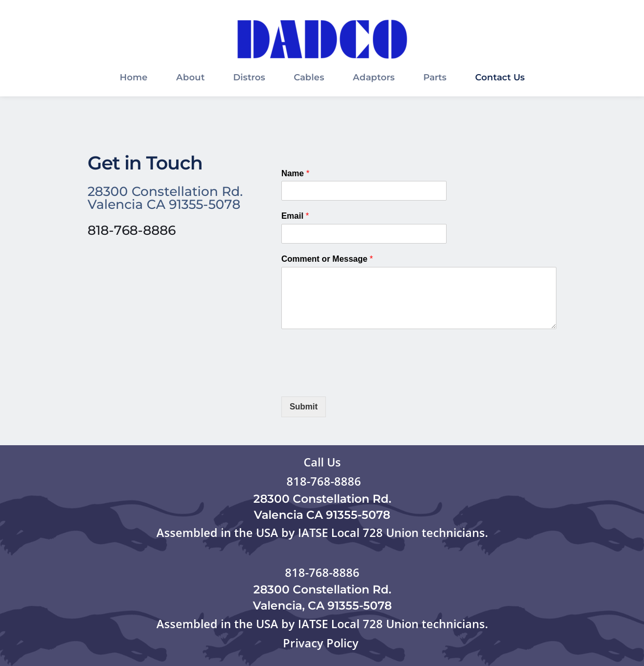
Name (295, 173)
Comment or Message (327, 259)
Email (295, 216)
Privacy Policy (322, 643)
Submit (304, 407)
